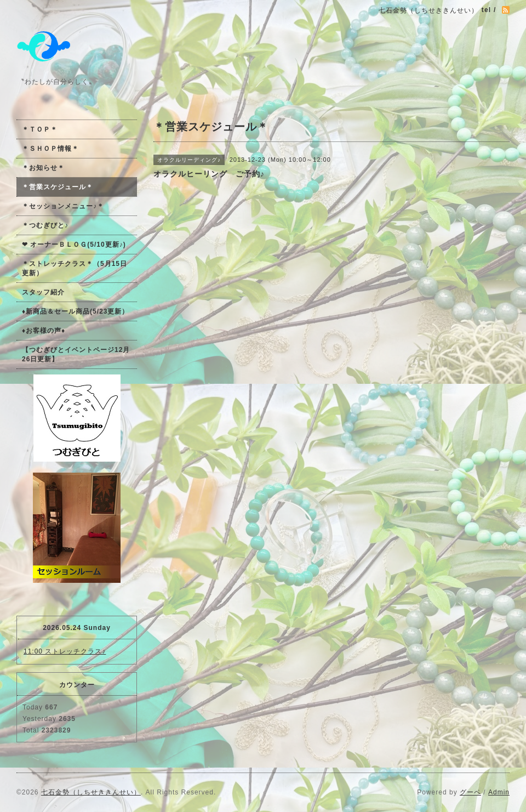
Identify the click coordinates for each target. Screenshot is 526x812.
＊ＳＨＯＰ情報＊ (50, 149)
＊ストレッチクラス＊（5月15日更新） (75, 268)
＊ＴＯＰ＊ (40, 129)
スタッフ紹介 (43, 292)
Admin (499, 792)
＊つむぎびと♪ (45, 225)
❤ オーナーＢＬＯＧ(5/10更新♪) (74, 245)
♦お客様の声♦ (44, 331)
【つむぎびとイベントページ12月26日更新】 (76, 354)
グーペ (470, 792)
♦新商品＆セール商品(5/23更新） (75, 311)
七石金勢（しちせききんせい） (91, 792)
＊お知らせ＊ (43, 168)
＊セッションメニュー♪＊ (63, 206)
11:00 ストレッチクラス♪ (65, 651)
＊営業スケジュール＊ (58, 187)
